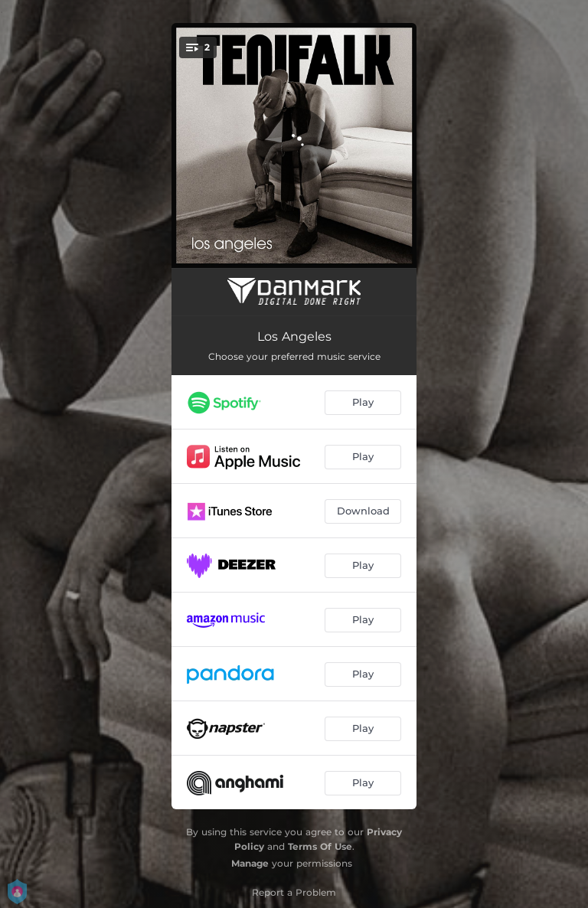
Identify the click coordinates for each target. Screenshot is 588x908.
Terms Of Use (320, 846)
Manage (250, 863)
